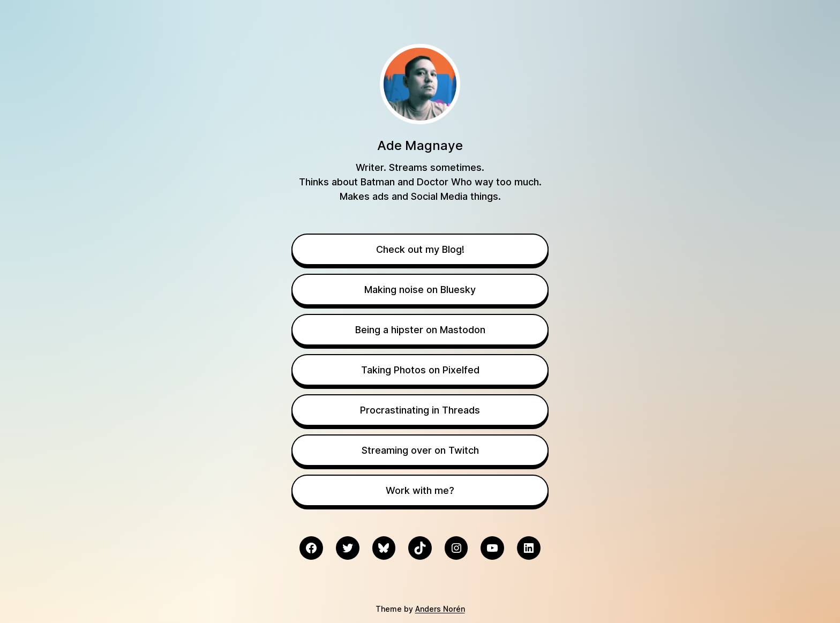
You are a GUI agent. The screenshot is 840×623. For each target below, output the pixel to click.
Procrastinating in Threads (420, 410)
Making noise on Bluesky (420, 290)
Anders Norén (440, 609)
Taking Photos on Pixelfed (420, 370)
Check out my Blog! (420, 249)
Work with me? (420, 490)
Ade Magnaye (420, 145)
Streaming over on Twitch (420, 450)
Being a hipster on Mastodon (420, 330)
